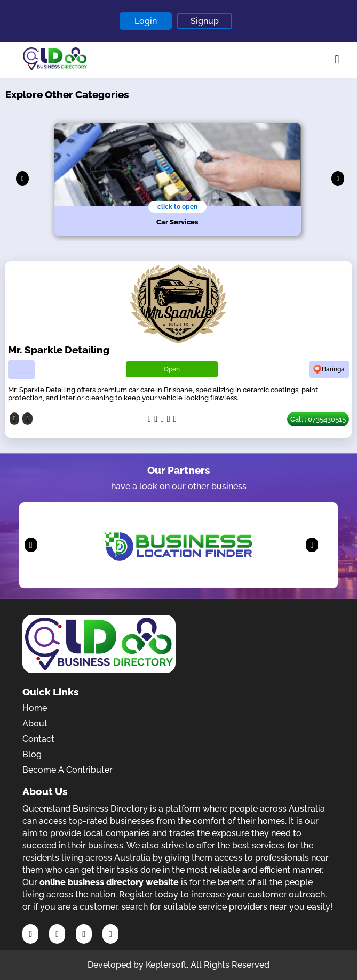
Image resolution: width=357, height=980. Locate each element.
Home (35, 708)
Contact (38, 739)
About (35, 723)
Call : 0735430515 (318, 419)
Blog (32, 754)
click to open (177, 207)
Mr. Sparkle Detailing (59, 350)
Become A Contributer (68, 770)
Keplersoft (166, 965)
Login (146, 21)
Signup (205, 21)
